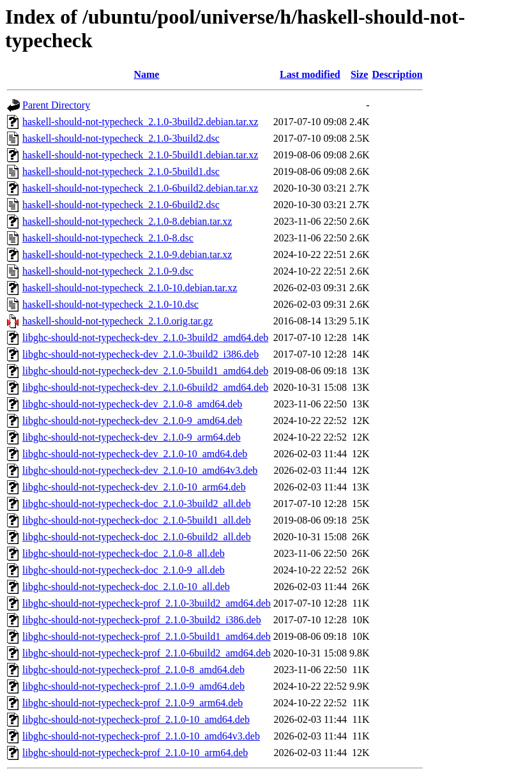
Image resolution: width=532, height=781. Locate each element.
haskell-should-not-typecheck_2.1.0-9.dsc (108, 271)
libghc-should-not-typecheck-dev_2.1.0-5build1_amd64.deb (145, 371)
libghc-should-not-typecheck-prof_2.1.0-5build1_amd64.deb (147, 636)
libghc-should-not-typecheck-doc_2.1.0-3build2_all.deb (137, 504)
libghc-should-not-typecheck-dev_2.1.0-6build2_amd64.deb (145, 387)
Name (146, 74)
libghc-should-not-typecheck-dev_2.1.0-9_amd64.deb (132, 421)
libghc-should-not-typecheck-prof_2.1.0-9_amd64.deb (133, 686)
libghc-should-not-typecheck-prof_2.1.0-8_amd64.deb (133, 670)
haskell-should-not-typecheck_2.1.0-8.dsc (108, 238)
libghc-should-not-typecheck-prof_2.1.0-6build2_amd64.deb (147, 653)
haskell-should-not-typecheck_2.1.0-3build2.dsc (121, 138)
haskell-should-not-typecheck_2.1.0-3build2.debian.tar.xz (140, 122)
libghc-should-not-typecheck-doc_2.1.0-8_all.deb (124, 553)
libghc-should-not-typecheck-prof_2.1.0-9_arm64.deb (133, 703)
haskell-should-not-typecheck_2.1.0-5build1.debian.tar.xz (140, 155)
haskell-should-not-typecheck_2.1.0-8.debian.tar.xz (127, 221)
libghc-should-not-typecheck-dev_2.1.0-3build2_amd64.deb (145, 337)
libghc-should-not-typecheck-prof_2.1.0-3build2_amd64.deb (147, 603)
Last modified (310, 74)
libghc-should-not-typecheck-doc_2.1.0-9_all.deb (124, 570)
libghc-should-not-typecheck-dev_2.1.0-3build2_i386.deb (141, 354)
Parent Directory (56, 105)
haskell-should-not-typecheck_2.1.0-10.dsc (110, 304)
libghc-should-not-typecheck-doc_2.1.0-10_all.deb (126, 587)
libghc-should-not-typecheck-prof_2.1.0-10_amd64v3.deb (141, 736)
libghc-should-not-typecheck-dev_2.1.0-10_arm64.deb (134, 487)
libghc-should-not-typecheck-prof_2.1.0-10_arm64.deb (135, 753)
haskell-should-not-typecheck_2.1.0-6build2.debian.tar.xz (140, 188)
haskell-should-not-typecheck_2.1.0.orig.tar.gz (118, 321)
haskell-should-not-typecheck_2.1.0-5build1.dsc (121, 171)
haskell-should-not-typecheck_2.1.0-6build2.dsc (121, 205)
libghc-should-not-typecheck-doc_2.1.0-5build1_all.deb (137, 520)
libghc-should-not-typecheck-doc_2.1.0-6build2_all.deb (137, 537)
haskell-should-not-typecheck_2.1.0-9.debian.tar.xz (127, 254)
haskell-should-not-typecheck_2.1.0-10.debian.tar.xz (130, 288)
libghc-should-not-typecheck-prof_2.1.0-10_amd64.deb (136, 719)
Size (360, 74)
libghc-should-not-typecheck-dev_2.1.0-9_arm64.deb (132, 437)
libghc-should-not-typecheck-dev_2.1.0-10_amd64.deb (135, 454)
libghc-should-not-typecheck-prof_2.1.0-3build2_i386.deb (142, 620)
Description (397, 74)
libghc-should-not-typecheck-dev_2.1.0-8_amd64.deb (132, 404)
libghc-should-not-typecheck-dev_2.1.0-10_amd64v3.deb (140, 470)
